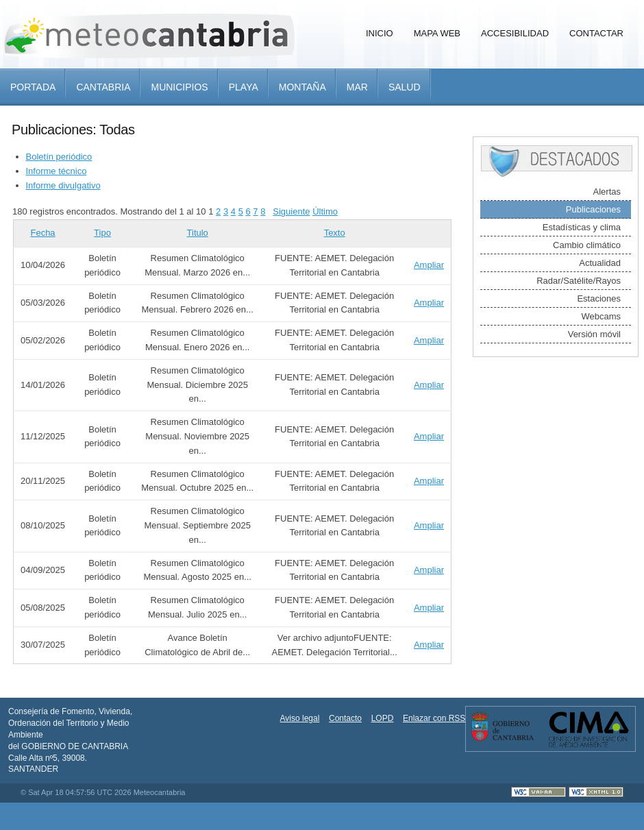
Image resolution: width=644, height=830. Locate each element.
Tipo (102, 233)
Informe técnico (57, 171)
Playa (244, 87)
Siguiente (291, 211)
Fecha (42, 233)
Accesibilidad (515, 33)
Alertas (607, 192)
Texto (335, 233)
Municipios (179, 87)
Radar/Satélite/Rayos (579, 281)
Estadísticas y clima (582, 227)
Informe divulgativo (63, 185)
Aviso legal (300, 718)
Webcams (601, 316)
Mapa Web (437, 33)
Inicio (380, 33)
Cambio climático (587, 245)
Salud (405, 87)
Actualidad (600, 263)
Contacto (345, 718)
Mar (357, 87)
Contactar (596, 33)
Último (325, 211)
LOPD (383, 718)
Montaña (302, 87)
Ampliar (429, 265)
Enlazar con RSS (434, 718)
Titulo (198, 233)
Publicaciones (593, 209)
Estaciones (599, 298)
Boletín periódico (59, 157)
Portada (33, 87)
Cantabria (103, 87)
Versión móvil (594, 334)
